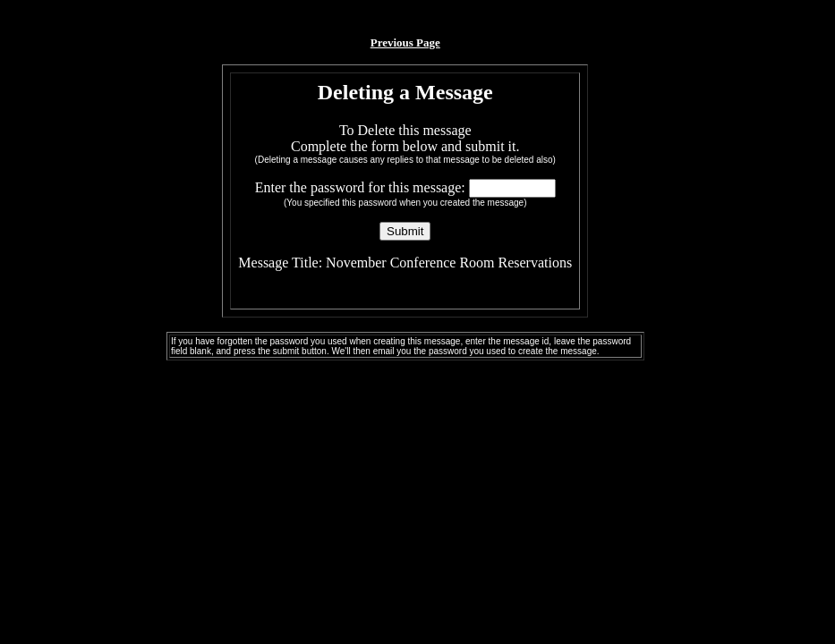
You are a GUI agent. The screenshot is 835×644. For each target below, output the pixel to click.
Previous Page (405, 42)
